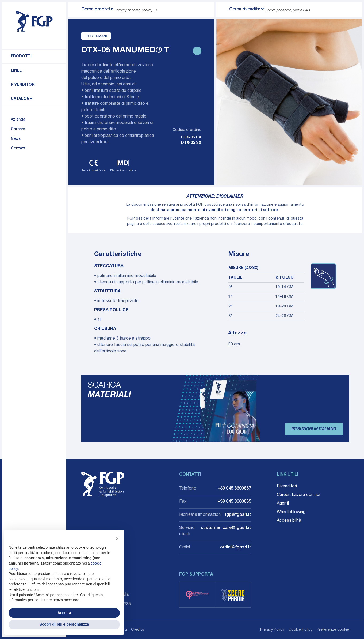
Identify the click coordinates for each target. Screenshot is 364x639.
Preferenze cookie (333, 630)
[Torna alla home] (34, 21)
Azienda (18, 120)
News (16, 139)
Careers (18, 129)
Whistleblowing (291, 512)
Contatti (19, 149)
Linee (16, 71)
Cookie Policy (300, 630)
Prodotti (21, 57)
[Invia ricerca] (75, 10)
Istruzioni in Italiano (314, 429)
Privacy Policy (272, 630)
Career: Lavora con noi (298, 495)
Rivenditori (23, 85)
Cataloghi (22, 99)
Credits (138, 630)
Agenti (283, 504)
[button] (117, 539)
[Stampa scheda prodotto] (197, 51)
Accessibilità (289, 521)
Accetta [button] (64, 613)
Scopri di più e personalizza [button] (64, 624)
